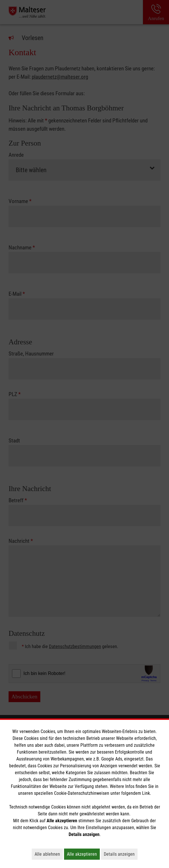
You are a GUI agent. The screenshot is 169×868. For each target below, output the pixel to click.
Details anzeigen (121, 854)
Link (146, 793)
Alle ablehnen (49, 854)
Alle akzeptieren (83, 854)
